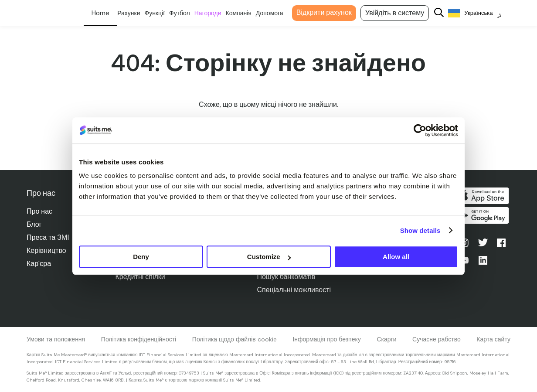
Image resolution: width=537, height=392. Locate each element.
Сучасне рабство (437, 339)
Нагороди (213, 13)
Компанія (243, 13)
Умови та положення (56, 339)
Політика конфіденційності (139, 339)
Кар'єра (39, 264)
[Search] (444, 13)
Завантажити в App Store (483, 196)
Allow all (396, 257)
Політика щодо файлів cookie (235, 339)
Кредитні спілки (140, 277)
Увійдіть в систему (399, 13)
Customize (269, 257)
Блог (34, 224)
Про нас (39, 211)
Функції (160, 13)
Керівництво (46, 251)
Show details (420, 230)
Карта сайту (493, 339)
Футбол (184, 13)
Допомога (274, 13)
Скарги (386, 339)
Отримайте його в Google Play (483, 217)
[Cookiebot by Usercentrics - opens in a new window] (420, 130)
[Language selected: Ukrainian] (480, 13)
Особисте (105, 13)
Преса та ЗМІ (48, 237)
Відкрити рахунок (329, 12)
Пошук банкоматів (287, 277)
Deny (141, 257)
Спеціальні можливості (295, 290)
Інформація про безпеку (326, 339)
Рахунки (133, 13)
